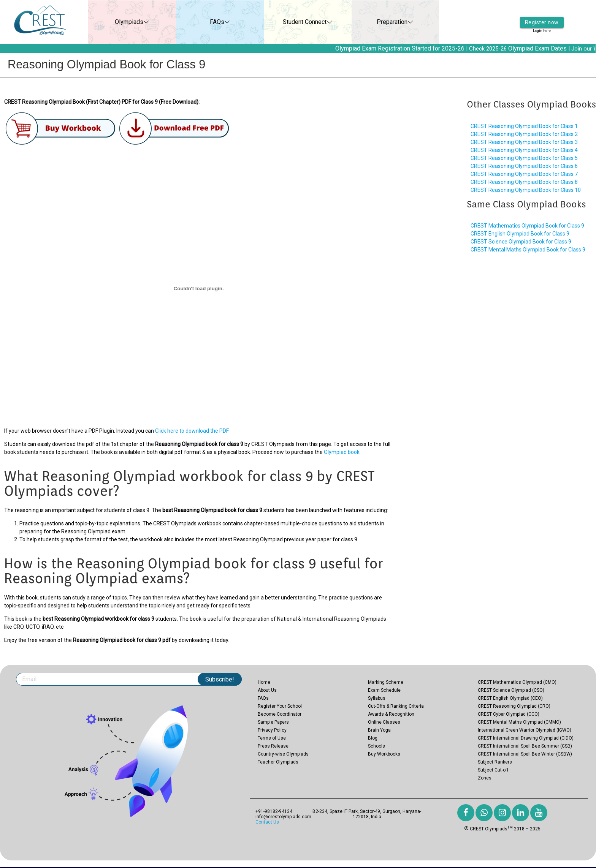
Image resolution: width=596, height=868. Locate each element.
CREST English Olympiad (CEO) (510, 698)
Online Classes (384, 722)
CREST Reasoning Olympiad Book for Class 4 (524, 150)
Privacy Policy (272, 730)
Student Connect (297, 22)
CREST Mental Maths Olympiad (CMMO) (519, 722)
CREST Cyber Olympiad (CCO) (509, 714)
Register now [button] (542, 17)
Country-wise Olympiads (283, 754)
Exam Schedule (384, 690)
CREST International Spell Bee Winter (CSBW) (525, 754)
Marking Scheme (386, 682)
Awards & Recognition (391, 714)
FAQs (209, 22)
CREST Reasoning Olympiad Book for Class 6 (524, 166)
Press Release (273, 746)
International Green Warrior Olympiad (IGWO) (525, 730)
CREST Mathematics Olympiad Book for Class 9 (527, 226)
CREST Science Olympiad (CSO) (511, 690)
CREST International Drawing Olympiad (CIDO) (526, 738)
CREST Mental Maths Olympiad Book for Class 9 (528, 250)
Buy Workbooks (384, 754)
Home (264, 682)
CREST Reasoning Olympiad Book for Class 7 (524, 174)
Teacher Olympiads (278, 762)
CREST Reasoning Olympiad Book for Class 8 (524, 182)
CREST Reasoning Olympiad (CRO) (514, 706)
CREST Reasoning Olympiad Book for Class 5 (524, 158)
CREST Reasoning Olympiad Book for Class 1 (524, 126)
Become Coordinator (280, 714)
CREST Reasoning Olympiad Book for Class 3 (524, 142)
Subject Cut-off (493, 770)
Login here (542, 27)
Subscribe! (220, 679)
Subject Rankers (495, 762)
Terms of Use (272, 738)
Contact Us (267, 822)
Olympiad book (342, 452)
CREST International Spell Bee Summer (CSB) (525, 746)
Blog (373, 738)
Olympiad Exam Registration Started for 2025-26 (408, 48)
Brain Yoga (379, 730)
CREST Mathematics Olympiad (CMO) (517, 682)
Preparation (384, 22)
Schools (376, 746)
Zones (485, 778)
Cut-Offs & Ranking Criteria (396, 706)
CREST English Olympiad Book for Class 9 (520, 234)
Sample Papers (273, 722)
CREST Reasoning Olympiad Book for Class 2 (524, 134)
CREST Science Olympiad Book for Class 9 (521, 242)
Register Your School (280, 706)
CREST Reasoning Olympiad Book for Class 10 (526, 190)
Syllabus (377, 698)
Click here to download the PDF (192, 431)
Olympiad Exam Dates (545, 48)
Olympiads (121, 22)
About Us (267, 690)
